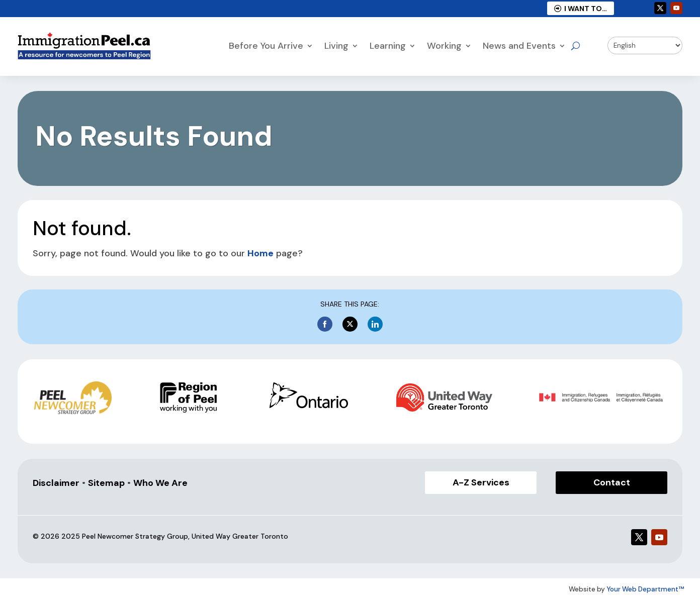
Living (336, 46)
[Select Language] (645, 46)
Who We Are (160, 483)
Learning (388, 46)
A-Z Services (481, 482)
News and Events (519, 46)
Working (444, 46)
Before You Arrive (266, 46)
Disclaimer (56, 483)
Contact (612, 482)
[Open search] (576, 46)
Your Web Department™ (645, 589)
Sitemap (106, 483)
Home (260, 253)
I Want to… (581, 9)
